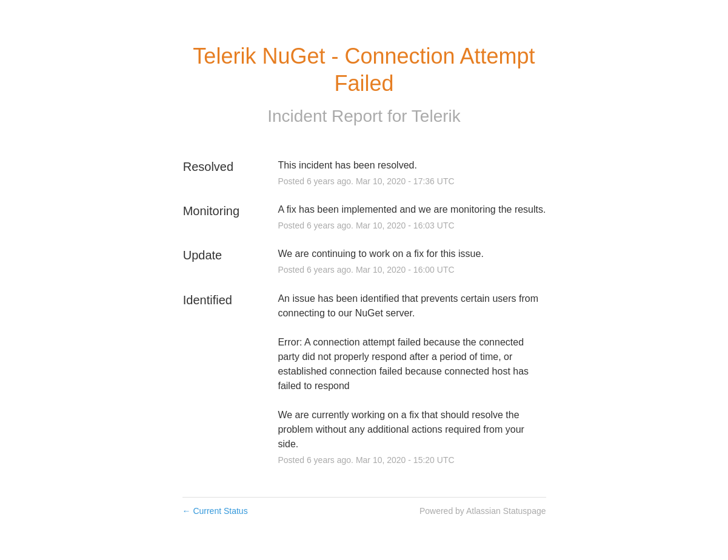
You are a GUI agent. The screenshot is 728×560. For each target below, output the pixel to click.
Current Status (215, 511)
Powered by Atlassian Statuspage (483, 511)
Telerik (436, 116)
